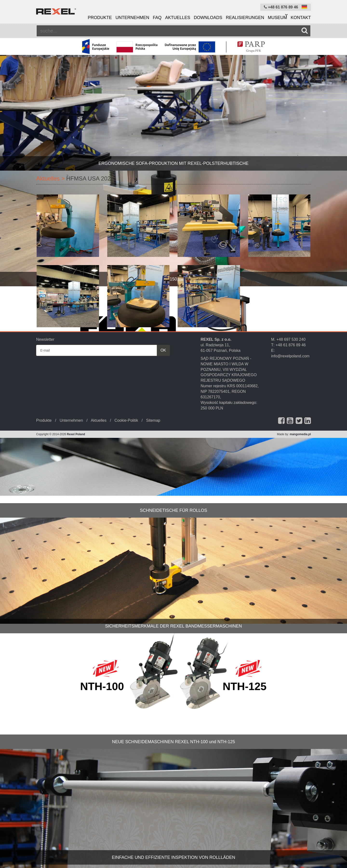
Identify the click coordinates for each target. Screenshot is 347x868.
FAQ (157, 18)
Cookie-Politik (126, 420)
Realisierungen (245, 18)
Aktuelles (178, 18)
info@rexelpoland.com (290, 356)
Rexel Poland (76, 434)
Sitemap (153, 420)
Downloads (208, 18)
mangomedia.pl (300, 434)
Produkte (100, 18)
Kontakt (301, 18)
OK (163, 350)
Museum (277, 18)
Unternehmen (132, 18)
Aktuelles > (50, 178)
